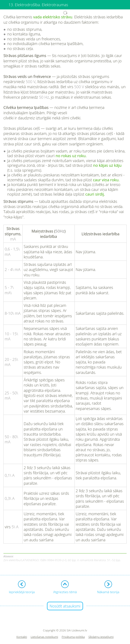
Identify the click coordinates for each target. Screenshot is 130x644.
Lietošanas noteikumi (44, 637)
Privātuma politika (73, 637)
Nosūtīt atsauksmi (65, 606)
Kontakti (22, 637)
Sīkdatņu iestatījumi (101, 637)
